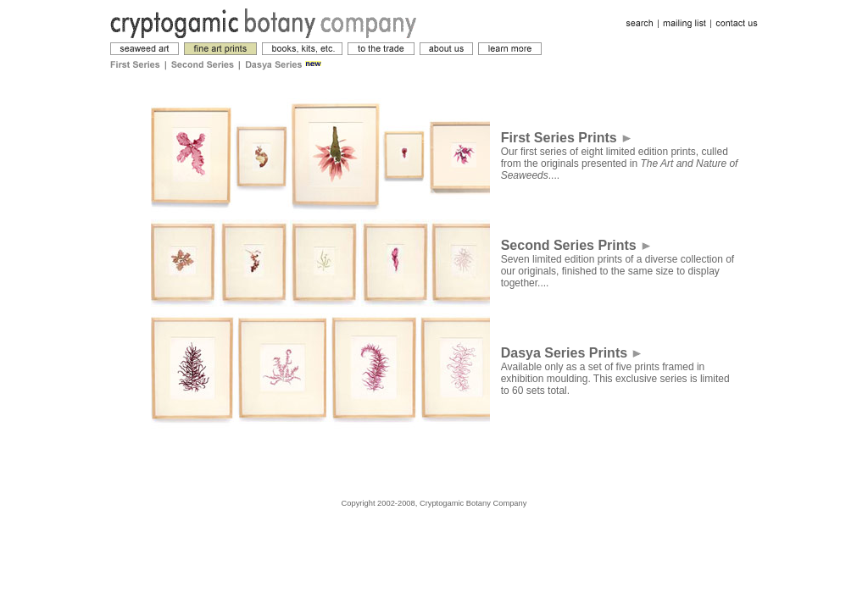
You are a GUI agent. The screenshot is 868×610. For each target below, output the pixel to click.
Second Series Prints (576, 245)
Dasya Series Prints (571, 353)
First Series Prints (566, 138)
